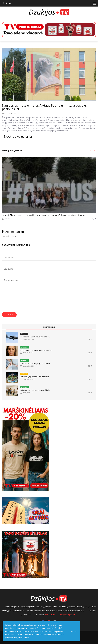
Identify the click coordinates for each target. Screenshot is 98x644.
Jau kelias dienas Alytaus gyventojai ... (35, 337)
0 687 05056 (50, 615)
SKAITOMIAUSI (49, 327)
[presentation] (22, 305)
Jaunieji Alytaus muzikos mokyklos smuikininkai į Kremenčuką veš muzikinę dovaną (43, 215)
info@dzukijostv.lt (67, 615)
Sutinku (73, 631)
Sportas (24, 374)
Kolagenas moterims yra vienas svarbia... (37, 350)
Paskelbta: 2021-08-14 (11, 113)
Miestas (24, 334)
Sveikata (24, 347)
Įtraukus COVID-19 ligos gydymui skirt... (35, 363)
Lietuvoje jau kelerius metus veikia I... (35, 390)
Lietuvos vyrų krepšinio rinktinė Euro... (35, 377)
